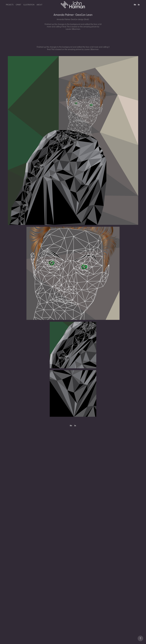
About (39, 5)
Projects (10, 5)
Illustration (29, 5)
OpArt (18, 5)
